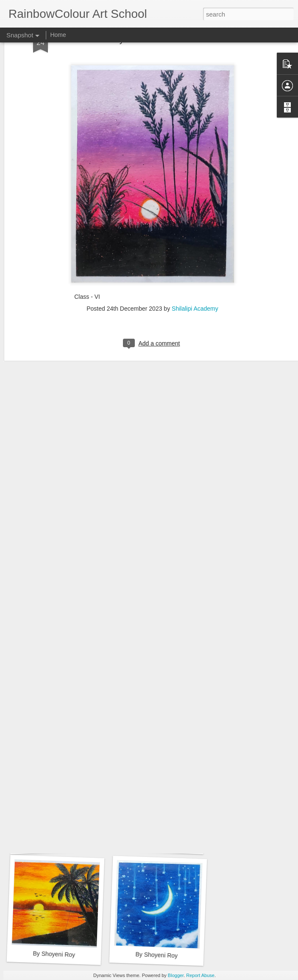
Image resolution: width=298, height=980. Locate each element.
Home (58, 35)
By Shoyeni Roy (54, 954)
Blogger (176, 975)
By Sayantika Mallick (52, 724)
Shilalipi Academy (195, 248)
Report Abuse (200, 975)
